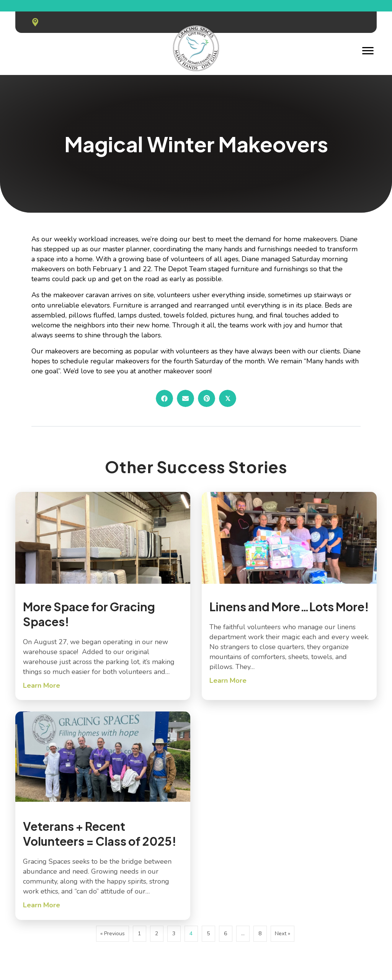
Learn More (42, 685)
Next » (283, 934)
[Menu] (368, 51)
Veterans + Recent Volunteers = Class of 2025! (100, 834)
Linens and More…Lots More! (289, 607)
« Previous (113, 934)
